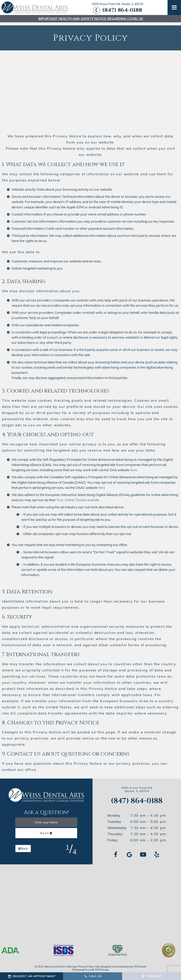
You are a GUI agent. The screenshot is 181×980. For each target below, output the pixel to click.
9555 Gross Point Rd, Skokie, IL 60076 (118, 4)
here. (134, 467)
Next (45, 830)
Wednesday (117, 825)
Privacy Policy (86, 964)
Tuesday (114, 819)
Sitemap (72, 964)
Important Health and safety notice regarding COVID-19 (90, 19)
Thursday (115, 831)
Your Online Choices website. (78, 497)
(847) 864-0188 (117, 10)
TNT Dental (140, 964)
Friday (113, 837)
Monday (114, 813)
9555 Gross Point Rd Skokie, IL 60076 (137, 787)
